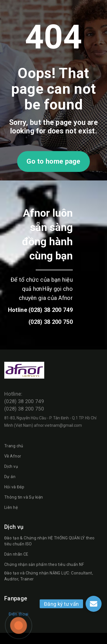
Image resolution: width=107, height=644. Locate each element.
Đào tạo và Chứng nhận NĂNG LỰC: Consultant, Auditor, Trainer (49, 576)
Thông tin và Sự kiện (24, 497)
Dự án (10, 477)
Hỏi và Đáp (14, 487)
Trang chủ (14, 446)
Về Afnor (13, 456)
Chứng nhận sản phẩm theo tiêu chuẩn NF (44, 564)
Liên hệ (11, 507)
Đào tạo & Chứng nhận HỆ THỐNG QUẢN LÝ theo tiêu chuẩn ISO (50, 541)
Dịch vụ (11, 466)
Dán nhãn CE (16, 554)
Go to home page (53, 161)
